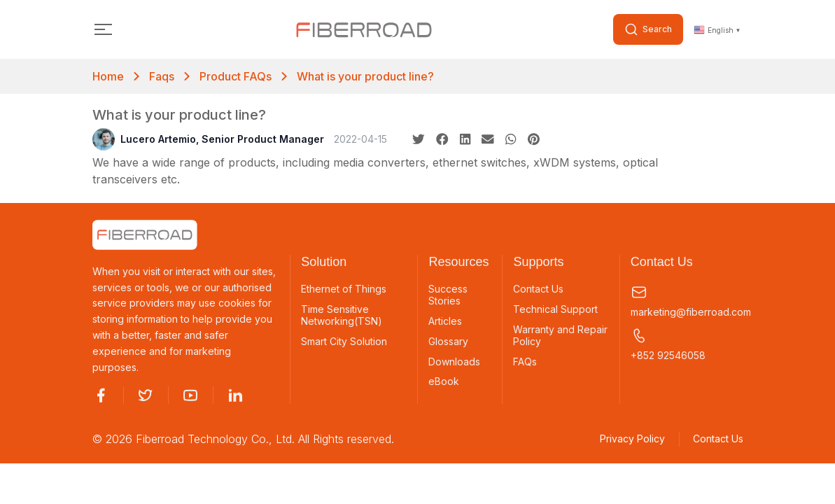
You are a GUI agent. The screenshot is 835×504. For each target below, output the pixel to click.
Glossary (448, 342)
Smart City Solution (344, 342)
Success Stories (448, 295)
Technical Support (555, 309)
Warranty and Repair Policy (560, 336)
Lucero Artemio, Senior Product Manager (208, 139)
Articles (445, 321)
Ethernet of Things (344, 289)
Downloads (454, 362)
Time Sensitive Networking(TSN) (342, 315)
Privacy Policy (632, 440)
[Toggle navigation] (104, 30)
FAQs (525, 362)
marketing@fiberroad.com (687, 301)
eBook (444, 382)
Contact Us (538, 289)
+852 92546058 (668, 344)
